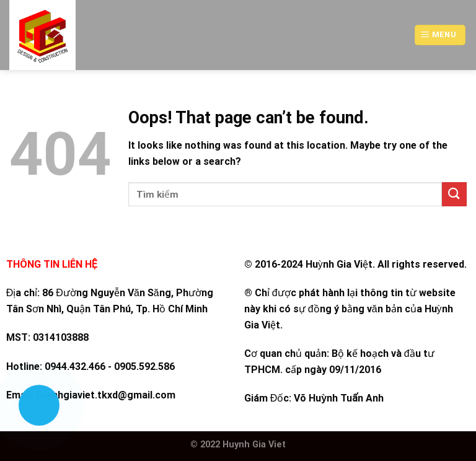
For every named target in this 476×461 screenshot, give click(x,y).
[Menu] (440, 35)
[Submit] (454, 194)
